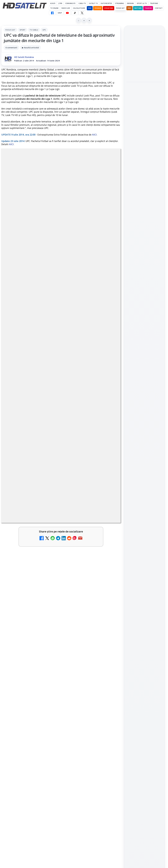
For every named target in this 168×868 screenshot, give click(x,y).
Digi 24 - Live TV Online (83, 703)
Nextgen (138, 8)
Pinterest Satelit (144, 409)
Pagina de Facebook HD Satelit (144, 359)
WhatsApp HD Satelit (144, 379)
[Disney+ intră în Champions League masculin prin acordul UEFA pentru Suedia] (109, 735)
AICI (94, 135)
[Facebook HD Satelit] (52, 13)
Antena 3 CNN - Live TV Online (83, 645)
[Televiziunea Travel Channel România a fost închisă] (109, 620)
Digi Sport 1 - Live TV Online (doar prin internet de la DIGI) (24, 732)
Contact (159, 8)
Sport (23, 30)
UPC (44, 30)
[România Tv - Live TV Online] (49, 709)
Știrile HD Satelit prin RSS (144, 418)
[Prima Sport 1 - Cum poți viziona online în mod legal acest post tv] (109, 678)
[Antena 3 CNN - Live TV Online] (109, 651)
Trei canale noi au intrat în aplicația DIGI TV (24, 647)
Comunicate (70, 3)
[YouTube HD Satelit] (67, 13)
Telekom (148, 8)
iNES (129, 8)
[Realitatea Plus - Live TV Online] (49, 678)
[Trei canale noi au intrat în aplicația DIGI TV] (49, 651)
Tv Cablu (34, 30)
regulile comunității (45, 536)
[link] (31, 623)
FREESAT (140, 444)
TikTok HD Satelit (144, 394)
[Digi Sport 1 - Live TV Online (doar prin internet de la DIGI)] (49, 735)
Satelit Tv (93, 3)
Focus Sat (120, 8)
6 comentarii (11, 48)
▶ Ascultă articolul (30, 48)
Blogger (105, 764)
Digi (130, 444)
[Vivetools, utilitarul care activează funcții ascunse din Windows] (144, 110)
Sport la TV (142, 3)
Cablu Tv (82, 3)
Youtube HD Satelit (144, 386)
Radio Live (66, 8)
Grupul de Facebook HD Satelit (144, 370)
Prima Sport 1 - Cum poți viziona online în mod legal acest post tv (85, 676)
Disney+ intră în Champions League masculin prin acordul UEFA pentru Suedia (85, 734)
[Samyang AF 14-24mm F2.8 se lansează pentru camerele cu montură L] (144, 144)
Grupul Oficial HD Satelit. (72, 540)
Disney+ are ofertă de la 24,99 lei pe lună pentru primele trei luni (25, 618)
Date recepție (106, 3)
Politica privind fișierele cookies (144, 484)
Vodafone (109, 8)
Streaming (119, 3)
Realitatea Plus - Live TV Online (23, 673)
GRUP (60, 13)
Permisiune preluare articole (144, 475)
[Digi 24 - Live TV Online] (109, 709)
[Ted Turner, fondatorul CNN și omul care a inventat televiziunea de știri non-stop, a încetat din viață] (144, 75)
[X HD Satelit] (82, 13)
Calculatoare (79, 8)
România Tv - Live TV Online (24, 703)
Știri (60, 3)
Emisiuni (130, 3)
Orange (98, 8)
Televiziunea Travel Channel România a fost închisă (83, 618)
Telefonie (154, 3)
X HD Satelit (144, 401)
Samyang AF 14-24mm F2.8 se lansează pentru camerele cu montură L (143, 128)
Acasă (53, 3)
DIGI (90, 8)
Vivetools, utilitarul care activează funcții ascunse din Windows (144, 94)
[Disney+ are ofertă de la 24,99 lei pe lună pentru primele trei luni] (49, 620)
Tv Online (54, 8)
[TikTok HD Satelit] (75, 13)
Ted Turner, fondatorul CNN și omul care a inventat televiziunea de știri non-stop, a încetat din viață (144, 56)
